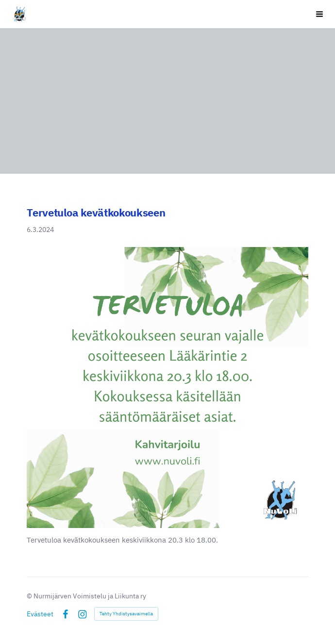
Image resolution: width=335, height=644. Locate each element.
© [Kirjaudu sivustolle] (30, 596)
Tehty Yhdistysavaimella (126, 614)
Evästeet (40, 614)
